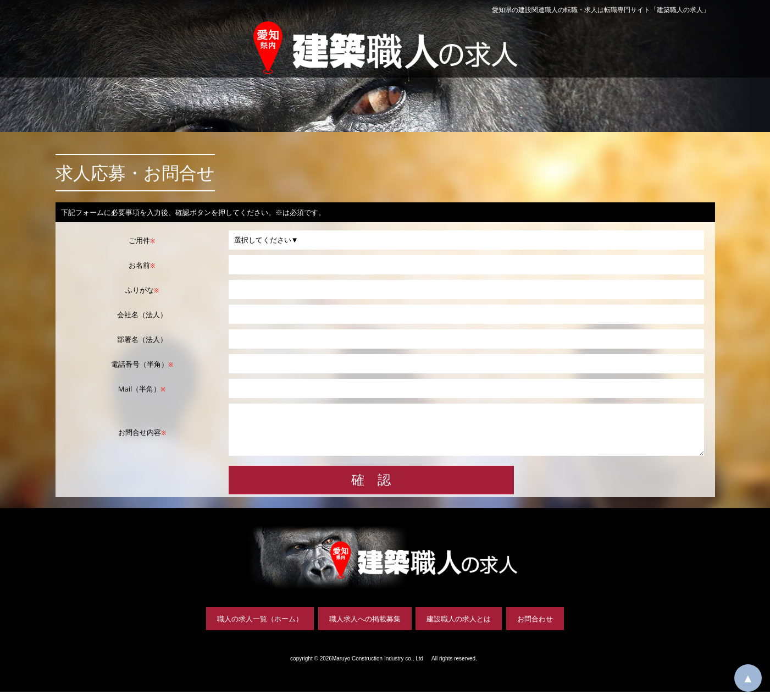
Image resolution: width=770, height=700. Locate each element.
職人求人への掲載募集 (365, 627)
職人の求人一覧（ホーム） (260, 627)
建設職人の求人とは (459, 627)
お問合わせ (535, 627)
